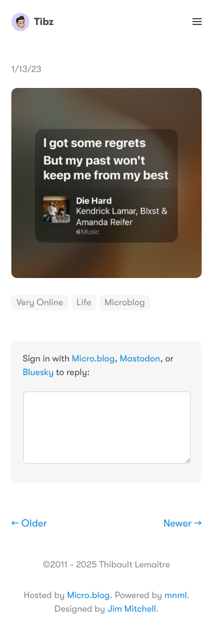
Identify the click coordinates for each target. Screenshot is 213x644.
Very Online (40, 302)
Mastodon (140, 359)
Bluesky (38, 372)
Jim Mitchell (131, 609)
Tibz (32, 22)
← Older (29, 524)
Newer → (183, 524)
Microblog (125, 302)
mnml (176, 595)
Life (84, 302)
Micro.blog (93, 359)
